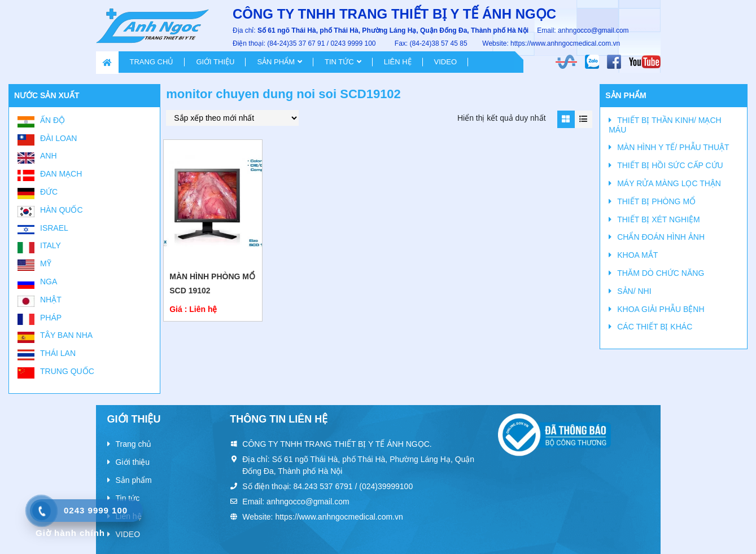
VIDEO (445, 62)
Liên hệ (398, 62)
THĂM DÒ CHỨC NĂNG (661, 273)
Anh (49, 156)
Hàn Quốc (62, 210)
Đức (49, 192)
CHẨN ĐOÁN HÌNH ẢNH (661, 237)
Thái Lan (58, 353)
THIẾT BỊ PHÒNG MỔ (656, 201)
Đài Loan (58, 138)
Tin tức (339, 62)
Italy (51, 245)
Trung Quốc (67, 371)
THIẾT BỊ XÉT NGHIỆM (659, 219)
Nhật (51, 300)
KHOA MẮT (637, 255)
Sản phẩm (276, 62)
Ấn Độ (53, 120)
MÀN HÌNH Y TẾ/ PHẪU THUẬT (673, 147)
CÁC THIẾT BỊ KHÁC (655, 327)
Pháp (51, 318)
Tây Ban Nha (66, 335)
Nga (49, 282)
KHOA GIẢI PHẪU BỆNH (661, 309)
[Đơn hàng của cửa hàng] (232, 118)
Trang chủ (152, 62)
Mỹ (46, 263)
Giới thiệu (215, 62)
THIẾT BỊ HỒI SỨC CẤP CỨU (670, 165)
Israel (54, 228)
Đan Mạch (61, 174)
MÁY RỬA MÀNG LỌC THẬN (669, 183)
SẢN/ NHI (634, 291)
